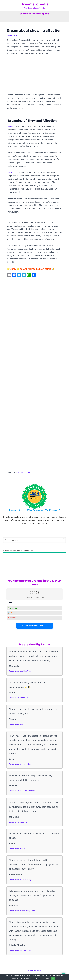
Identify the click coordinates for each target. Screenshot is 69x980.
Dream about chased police (20, 764)
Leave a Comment (13, 35)
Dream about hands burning (20, 880)
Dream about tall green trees (20, 950)
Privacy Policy (34, 970)
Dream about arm (16, 724)
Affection (12, 172)
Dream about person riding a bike (22, 911)
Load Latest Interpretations (34, 626)
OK (53, 978)
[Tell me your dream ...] (34, 540)
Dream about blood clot (18, 822)
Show (10, 126)
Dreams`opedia (35, 4)
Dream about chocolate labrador (22, 791)
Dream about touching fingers (21, 671)
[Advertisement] (34, 75)
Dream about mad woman (19, 849)
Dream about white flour (19, 698)
